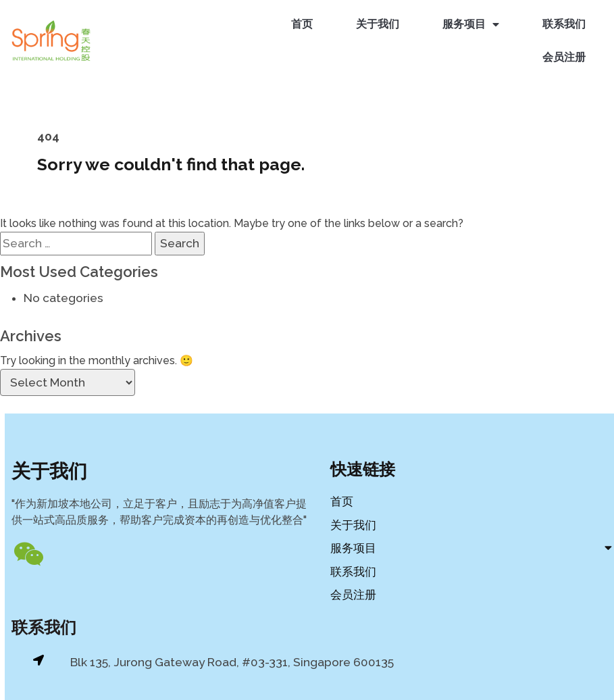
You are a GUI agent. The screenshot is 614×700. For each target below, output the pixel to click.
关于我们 (379, 23)
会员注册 (565, 56)
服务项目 (472, 23)
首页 (303, 23)
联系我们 (565, 23)
